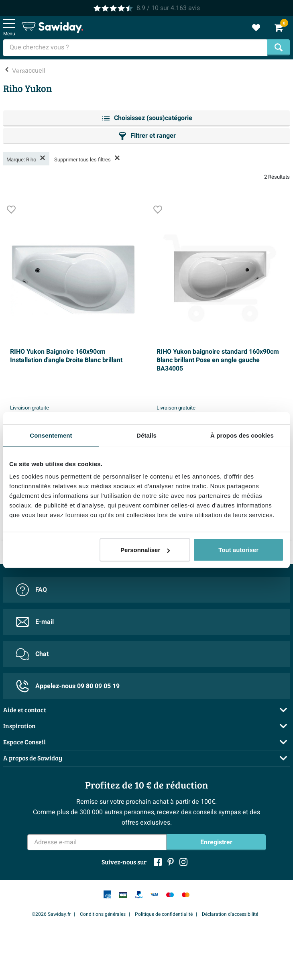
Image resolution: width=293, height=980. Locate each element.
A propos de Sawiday (33, 758)
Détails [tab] (146, 435)
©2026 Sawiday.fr (51, 914)
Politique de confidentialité (164, 914)
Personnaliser (145, 550)
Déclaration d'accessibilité (230, 914)
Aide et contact (25, 710)
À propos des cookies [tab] (242, 435)
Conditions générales (103, 914)
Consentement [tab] (51, 435)
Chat (32, 654)
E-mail (35, 622)
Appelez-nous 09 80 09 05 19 (68, 686)
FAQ (32, 590)
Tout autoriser (238, 550)
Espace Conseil (24, 742)
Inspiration (19, 726)
